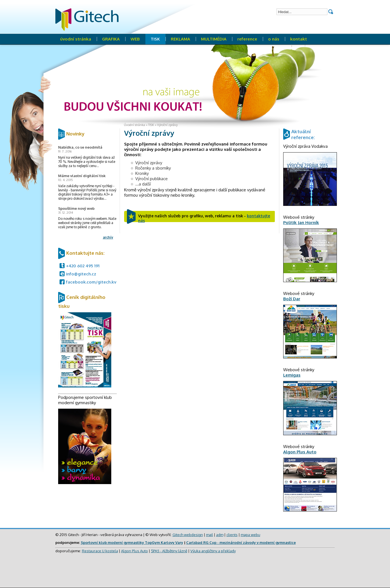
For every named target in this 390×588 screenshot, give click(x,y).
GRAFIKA (111, 39)
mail (210, 535)
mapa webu (250, 535)
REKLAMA (180, 39)
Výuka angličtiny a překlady (213, 551)
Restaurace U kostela (100, 551)
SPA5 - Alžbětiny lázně (169, 551)
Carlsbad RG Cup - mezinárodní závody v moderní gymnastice (241, 542)
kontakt (299, 39)
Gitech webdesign (188, 535)
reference (247, 39)
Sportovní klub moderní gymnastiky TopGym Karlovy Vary (132, 542)
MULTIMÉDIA (214, 39)
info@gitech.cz (81, 274)
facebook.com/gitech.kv (91, 282)
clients (232, 535)
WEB (135, 39)
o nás (274, 39)
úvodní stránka (76, 39)
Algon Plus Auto (134, 551)
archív (108, 237)
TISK (155, 39)
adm (220, 535)
